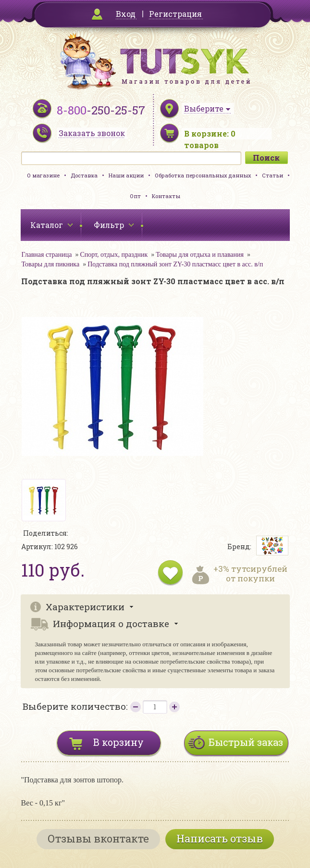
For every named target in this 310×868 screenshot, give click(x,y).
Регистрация (175, 14)
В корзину (118, 742)
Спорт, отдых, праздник (114, 255)
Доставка (84, 175)
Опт (135, 196)
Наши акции (126, 175)
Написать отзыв (220, 838)
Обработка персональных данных (203, 175)
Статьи (273, 175)
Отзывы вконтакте (98, 838)
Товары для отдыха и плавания (200, 255)
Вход (126, 14)
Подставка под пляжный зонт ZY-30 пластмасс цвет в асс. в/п (175, 264)
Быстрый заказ (246, 742)
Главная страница (47, 255)
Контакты (166, 196)
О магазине (43, 175)
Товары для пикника (51, 264)
